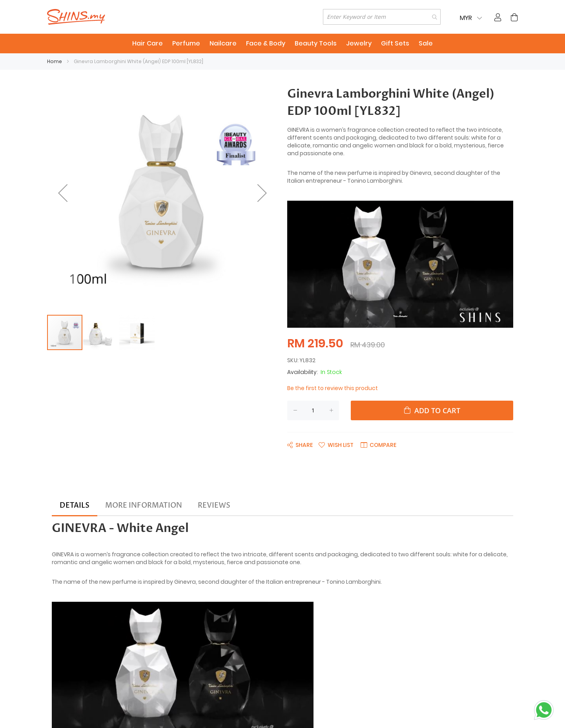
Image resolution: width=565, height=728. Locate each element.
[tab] (75, 506)
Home (55, 61)
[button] (63, 193)
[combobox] (382, 17)
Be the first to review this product (333, 388)
